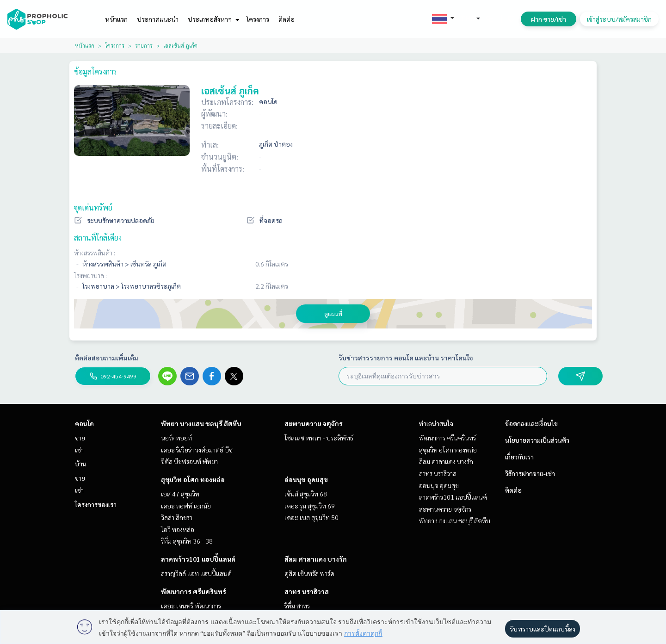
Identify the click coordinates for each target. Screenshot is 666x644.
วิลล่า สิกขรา (177, 517)
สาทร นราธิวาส (307, 591)
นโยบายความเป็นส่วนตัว (537, 440)
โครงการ (258, 19)
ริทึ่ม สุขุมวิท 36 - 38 (187, 541)
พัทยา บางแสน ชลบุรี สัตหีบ (201, 423)
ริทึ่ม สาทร (297, 606)
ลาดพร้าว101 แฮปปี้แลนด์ (198, 559)
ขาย (80, 438)
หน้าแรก (116, 19)
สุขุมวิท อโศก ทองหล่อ (193, 479)
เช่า (79, 450)
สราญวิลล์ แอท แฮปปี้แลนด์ (196, 573)
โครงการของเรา (96, 504)
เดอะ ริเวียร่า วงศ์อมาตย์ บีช (197, 450)
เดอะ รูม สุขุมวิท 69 (310, 506)
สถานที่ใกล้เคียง (98, 238)
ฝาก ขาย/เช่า (549, 19)
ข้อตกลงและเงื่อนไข (531, 423)
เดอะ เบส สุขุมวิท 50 (311, 517)
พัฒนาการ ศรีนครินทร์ (194, 591)
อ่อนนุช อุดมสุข (306, 479)
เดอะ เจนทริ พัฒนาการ (191, 606)
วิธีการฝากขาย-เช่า (530, 473)
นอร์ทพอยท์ (176, 438)
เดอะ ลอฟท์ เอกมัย (186, 506)
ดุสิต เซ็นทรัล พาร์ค (309, 573)
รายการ (144, 45)
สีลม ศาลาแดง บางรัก (316, 559)
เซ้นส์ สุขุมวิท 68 (306, 494)
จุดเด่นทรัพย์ (93, 207)
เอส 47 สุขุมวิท (180, 494)
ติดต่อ (287, 19)
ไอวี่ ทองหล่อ (178, 529)
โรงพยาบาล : (90, 275)
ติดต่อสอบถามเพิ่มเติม (107, 358)
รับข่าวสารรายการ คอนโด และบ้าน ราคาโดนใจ (406, 358)
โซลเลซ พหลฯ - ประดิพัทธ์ (319, 438)
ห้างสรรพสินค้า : (95, 253)
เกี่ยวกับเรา (519, 457)
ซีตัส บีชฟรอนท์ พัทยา (189, 461)
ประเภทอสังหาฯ (213, 19)
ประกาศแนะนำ (158, 19)
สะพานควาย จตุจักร (314, 423)
